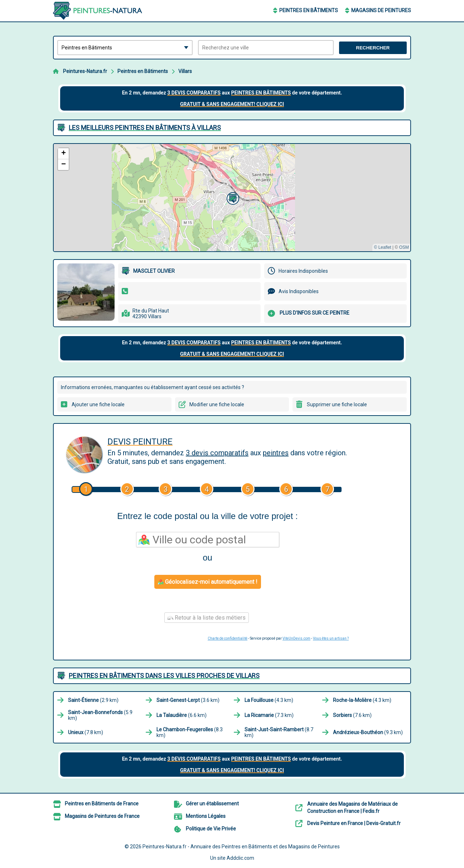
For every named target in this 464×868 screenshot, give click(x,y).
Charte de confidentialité (228, 638)
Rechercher (373, 48)
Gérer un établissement (212, 804)
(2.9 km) (93, 700)
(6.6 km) (182, 715)
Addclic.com (240, 858)
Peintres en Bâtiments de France (102, 804)
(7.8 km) (86, 732)
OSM (404, 247)
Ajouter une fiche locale (98, 404)
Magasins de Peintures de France (102, 816)
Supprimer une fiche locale (337, 404)
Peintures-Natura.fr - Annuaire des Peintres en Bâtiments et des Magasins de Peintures (241, 847)
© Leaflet (382, 247)
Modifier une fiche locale (217, 404)
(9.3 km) (368, 732)
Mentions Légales (206, 816)
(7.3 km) (269, 715)
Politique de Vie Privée (211, 829)
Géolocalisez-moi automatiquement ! (208, 582)
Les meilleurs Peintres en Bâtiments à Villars (145, 128)
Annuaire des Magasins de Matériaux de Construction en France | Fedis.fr (352, 808)
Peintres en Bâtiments (309, 10)
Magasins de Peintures (381, 10)
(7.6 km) (352, 715)
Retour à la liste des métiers (207, 618)
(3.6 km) (188, 700)
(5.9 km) (100, 715)
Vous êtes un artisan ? (331, 638)
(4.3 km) (269, 700)
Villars (185, 71)
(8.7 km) (279, 732)
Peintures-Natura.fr (85, 71)
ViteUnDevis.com (296, 638)
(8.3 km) (190, 732)
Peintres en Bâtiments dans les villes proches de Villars (164, 676)
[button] (232, 198)
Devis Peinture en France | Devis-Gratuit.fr (354, 823)
